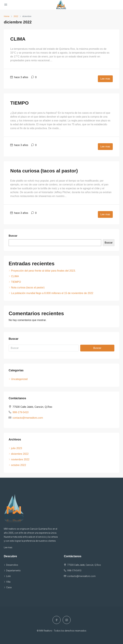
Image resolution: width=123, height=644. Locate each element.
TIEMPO (19, 103)
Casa (9, 587)
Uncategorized (19, 379)
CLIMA (18, 39)
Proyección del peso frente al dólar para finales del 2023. (43, 271)
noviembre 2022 (20, 459)
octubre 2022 (18, 465)
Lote (8, 576)
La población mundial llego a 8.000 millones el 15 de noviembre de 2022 (52, 293)
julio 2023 (17, 448)
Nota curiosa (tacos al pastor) (44, 171)
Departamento (13, 571)
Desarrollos (12, 565)
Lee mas (105, 79)
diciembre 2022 (20, 454)
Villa (8, 582)
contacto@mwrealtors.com (28, 418)
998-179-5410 (20, 412)
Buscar (13, 236)
